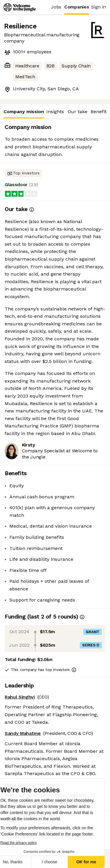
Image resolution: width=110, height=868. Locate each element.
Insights (55, 112)
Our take (78, 112)
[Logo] (20, 7)
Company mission (24, 114)
